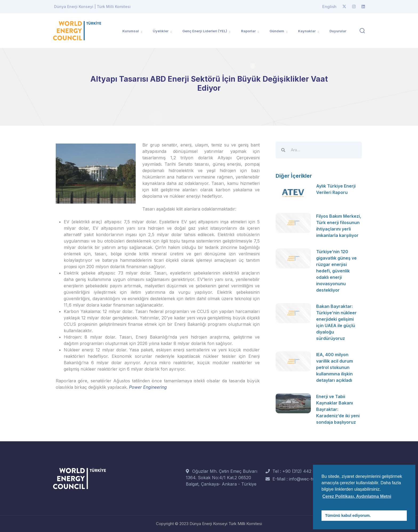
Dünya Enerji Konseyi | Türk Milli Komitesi (92, 7)
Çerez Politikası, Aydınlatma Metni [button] (357, 496)
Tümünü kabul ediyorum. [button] (348, 515)
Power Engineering (148, 387)
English (329, 7)
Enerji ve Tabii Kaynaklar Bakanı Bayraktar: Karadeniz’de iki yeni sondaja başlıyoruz (338, 409)
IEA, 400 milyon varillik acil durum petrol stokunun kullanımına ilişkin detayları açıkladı (335, 367)
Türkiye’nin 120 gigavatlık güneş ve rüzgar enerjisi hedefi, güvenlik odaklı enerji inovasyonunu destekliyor (336, 271)
